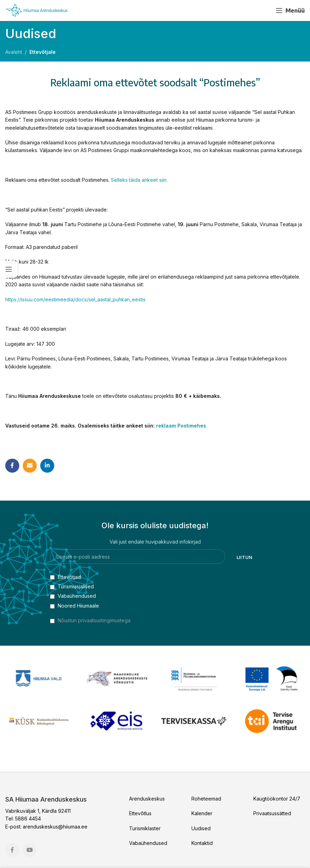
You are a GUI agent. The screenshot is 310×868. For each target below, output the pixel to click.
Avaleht (14, 52)
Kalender (202, 813)
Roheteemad (206, 799)
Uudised (201, 828)
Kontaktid (202, 843)
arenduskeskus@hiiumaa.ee (55, 827)
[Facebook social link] (251, 10)
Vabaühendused (73, 596)
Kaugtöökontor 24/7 (277, 799)
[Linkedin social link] (47, 466)
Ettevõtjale (43, 52)
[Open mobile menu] (290, 10)
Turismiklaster (145, 828)
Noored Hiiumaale (75, 606)
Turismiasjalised (72, 586)
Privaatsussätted (272, 813)
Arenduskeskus (147, 799)
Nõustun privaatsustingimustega (94, 620)
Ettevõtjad (65, 577)
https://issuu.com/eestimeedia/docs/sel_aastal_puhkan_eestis (75, 299)
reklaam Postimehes (181, 426)
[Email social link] (30, 466)
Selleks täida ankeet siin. (139, 180)
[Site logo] (37, 10)
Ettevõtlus (140, 813)
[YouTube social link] (263, 10)
